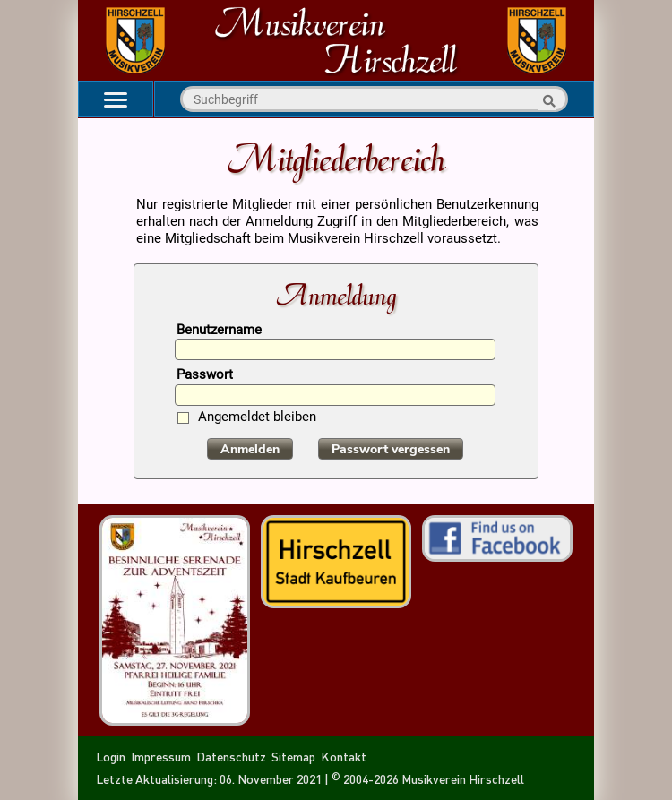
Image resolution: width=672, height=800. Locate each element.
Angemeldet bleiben (257, 418)
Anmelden (250, 449)
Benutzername (219, 331)
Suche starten (547, 101)
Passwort (205, 376)
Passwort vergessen (391, 449)
